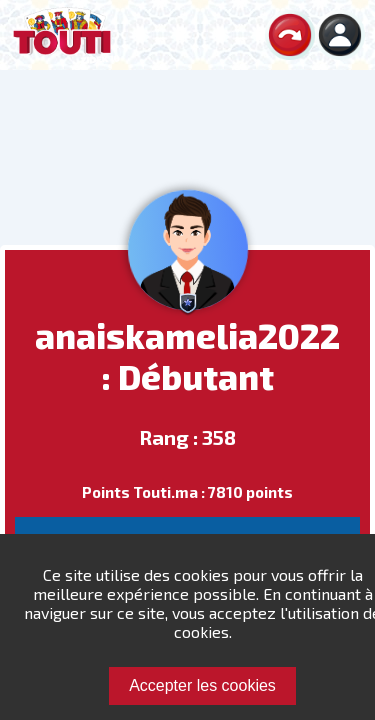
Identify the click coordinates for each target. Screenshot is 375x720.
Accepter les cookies (202, 685)
